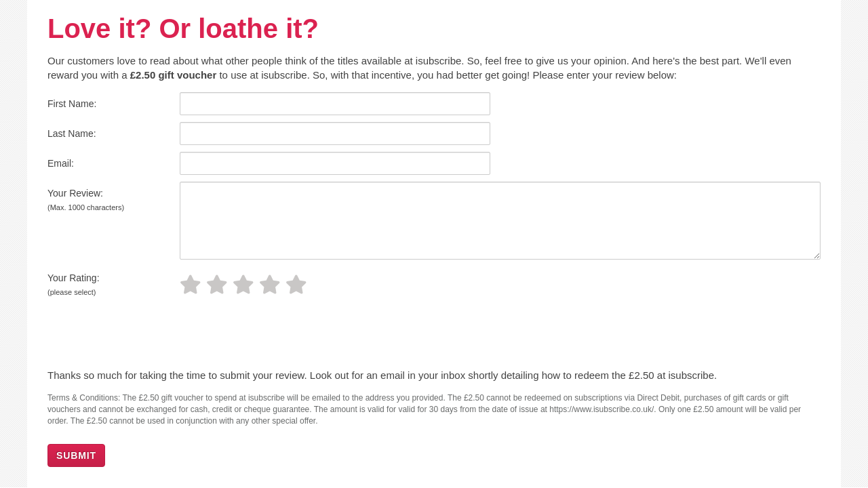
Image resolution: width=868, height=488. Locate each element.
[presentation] (140, 335)
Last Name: (72, 134)
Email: (61, 163)
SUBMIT (76, 455)
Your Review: (86, 200)
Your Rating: (74, 284)
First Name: (72, 104)
